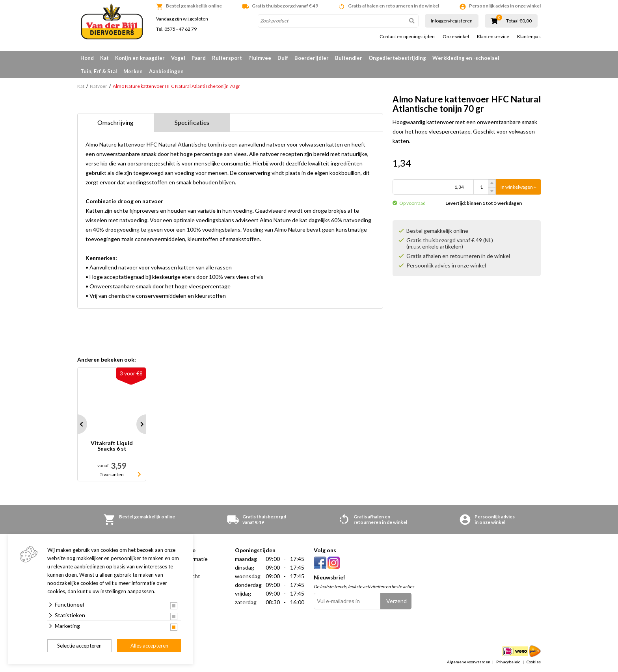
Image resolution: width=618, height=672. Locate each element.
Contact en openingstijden (407, 37)
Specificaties (192, 122)
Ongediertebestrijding (397, 58)
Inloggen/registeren (452, 21)
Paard (199, 58)
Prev (77, 424)
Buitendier (349, 58)
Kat (104, 58)
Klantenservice (493, 37)
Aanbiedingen (166, 71)
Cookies (534, 662)
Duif (283, 58)
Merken (133, 71)
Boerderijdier (312, 58)
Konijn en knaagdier (140, 58)
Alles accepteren (149, 646)
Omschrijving (115, 122)
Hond (87, 58)
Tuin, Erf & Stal (99, 71)
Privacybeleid (508, 662)
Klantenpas (529, 37)
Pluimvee (260, 58)
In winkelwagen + (518, 187)
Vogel (178, 58)
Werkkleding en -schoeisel (466, 58)
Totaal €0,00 (519, 21)
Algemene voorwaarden (469, 662)
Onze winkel (456, 37)
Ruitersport (227, 58)
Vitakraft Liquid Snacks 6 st (112, 446)
